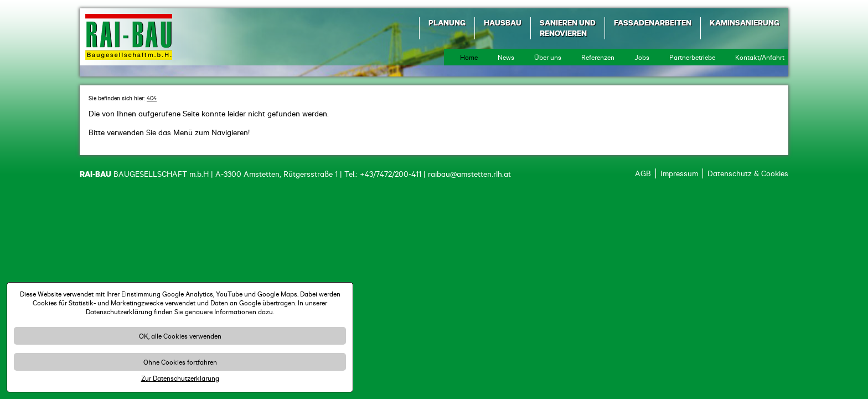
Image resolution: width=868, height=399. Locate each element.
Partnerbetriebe (692, 57)
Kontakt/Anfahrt (760, 57)
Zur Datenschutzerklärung (180, 378)
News (506, 57)
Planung (447, 22)
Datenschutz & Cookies (748, 173)
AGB (643, 173)
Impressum (679, 173)
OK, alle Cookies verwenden (180, 336)
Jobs (642, 57)
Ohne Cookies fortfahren (180, 362)
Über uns (548, 57)
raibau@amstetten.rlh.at (469, 174)
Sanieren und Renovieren (568, 28)
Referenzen (598, 57)
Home (469, 57)
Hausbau (503, 22)
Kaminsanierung (745, 22)
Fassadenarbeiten (653, 22)
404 (152, 98)
